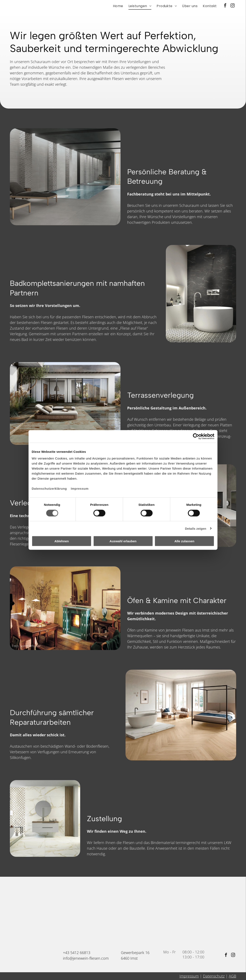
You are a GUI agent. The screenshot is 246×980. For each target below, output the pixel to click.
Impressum (80, 489)
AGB (232, 976)
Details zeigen (196, 528)
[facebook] (225, 6)
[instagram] (233, 6)
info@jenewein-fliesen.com (86, 958)
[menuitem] (115, 6)
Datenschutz (214, 976)
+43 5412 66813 (77, 953)
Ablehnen (61, 541)
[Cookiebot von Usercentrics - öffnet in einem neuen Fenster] (196, 436)
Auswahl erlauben (123, 541)
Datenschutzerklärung (49, 489)
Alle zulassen (184, 541)
